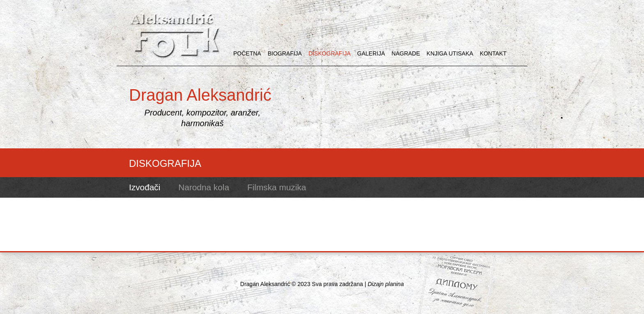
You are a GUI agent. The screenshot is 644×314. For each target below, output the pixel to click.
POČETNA (247, 53)
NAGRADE (406, 53)
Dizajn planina (386, 284)
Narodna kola (204, 187)
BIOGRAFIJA (285, 53)
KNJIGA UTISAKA (450, 53)
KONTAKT (493, 53)
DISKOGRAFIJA (330, 53)
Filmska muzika (277, 187)
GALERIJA (371, 53)
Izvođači (145, 187)
